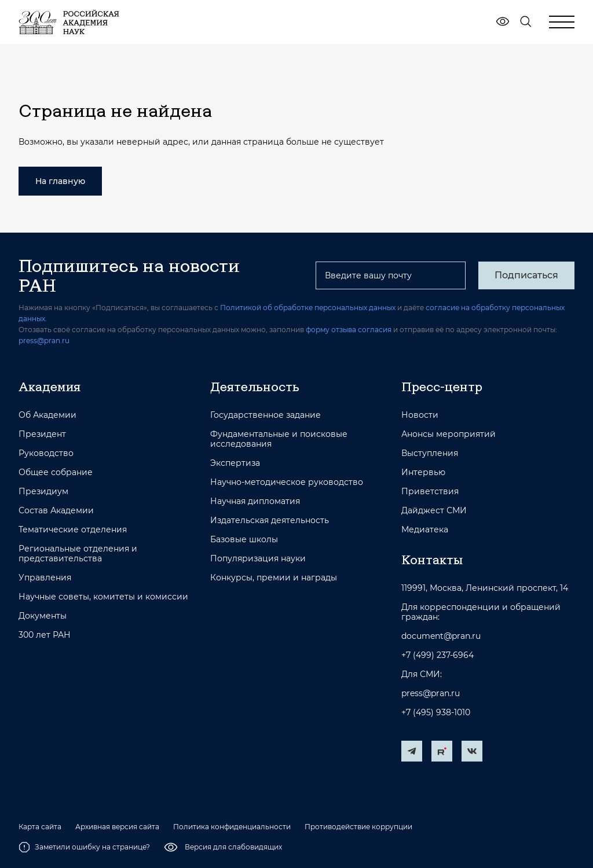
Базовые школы (244, 540)
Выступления (430, 453)
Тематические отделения (73, 530)
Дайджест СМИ (434, 511)
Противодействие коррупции (358, 827)
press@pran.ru (44, 341)
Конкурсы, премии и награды (274, 578)
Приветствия (430, 492)
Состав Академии (56, 511)
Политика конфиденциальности (232, 827)
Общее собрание (56, 472)
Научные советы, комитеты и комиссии (103, 597)
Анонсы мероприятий (449, 434)
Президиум (43, 492)
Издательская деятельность (270, 521)
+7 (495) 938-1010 (436, 713)
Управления (45, 578)
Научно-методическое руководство (287, 482)
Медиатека (425, 530)
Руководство (46, 453)
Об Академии (47, 415)
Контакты (432, 560)
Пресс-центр (442, 387)
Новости (420, 415)
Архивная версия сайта (117, 827)
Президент (42, 434)
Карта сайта (40, 827)
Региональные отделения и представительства (78, 554)
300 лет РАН (45, 635)
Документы (43, 616)
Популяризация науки (258, 559)
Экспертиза (235, 463)
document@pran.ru (441, 636)
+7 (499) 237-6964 (438, 655)
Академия (50, 387)
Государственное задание (266, 415)
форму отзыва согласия (349, 330)
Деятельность (255, 387)
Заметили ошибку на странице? (84, 847)
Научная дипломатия (255, 501)
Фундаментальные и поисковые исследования (279, 439)
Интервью (423, 472)
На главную (60, 181)
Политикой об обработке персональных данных (308, 308)
